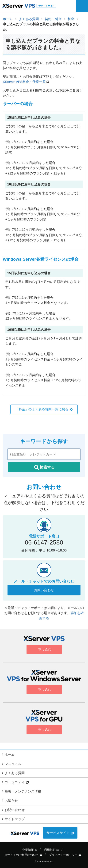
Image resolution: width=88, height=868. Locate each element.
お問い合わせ (44, 590)
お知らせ (11, 800)
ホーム (10, 754)
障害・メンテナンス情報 (23, 791)
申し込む (44, 649)
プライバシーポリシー (65, 855)
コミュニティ (17, 782)
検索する (44, 467)
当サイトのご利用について (23, 855)
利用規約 (52, 850)
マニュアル (13, 764)
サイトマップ (15, 819)
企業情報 (30, 850)
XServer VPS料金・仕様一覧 (24, 82)
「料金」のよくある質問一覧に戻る (44, 409)
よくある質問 (15, 773)
